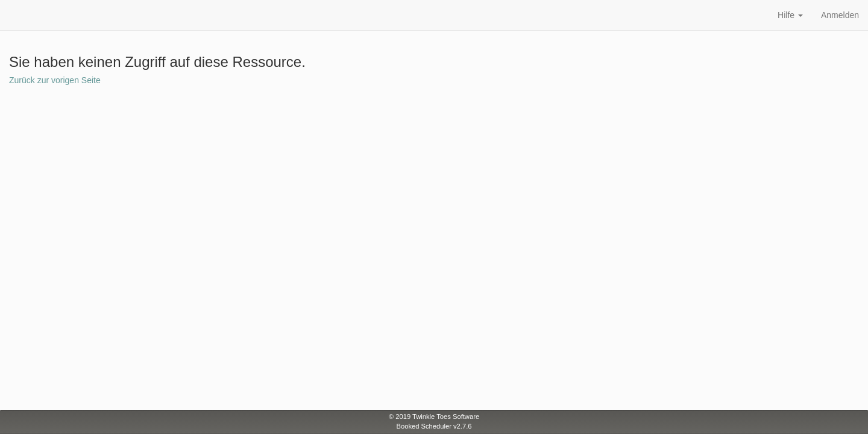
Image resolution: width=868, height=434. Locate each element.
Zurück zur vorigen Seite (55, 80)
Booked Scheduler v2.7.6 (434, 426)
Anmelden (840, 15)
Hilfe (790, 15)
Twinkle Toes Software (446, 417)
